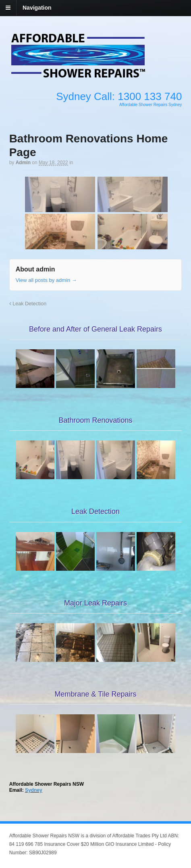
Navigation (37, 8)
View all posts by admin (46, 280)
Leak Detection (28, 304)
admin (23, 163)
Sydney (34, 790)
